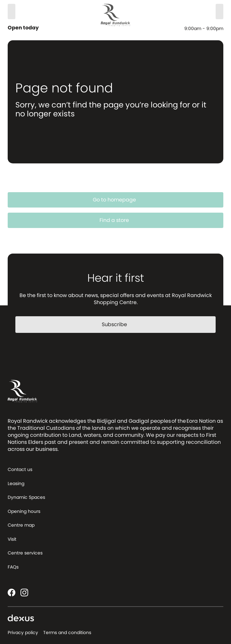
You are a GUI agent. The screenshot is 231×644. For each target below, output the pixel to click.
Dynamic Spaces (26, 497)
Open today (24, 28)
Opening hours (24, 511)
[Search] (12, 12)
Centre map (21, 525)
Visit (12, 539)
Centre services (25, 553)
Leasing (16, 483)
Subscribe (118, 324)
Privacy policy (23, 632)
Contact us (20, 469)
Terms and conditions (67, 632)
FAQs (13, 567)
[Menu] (219, 12)
